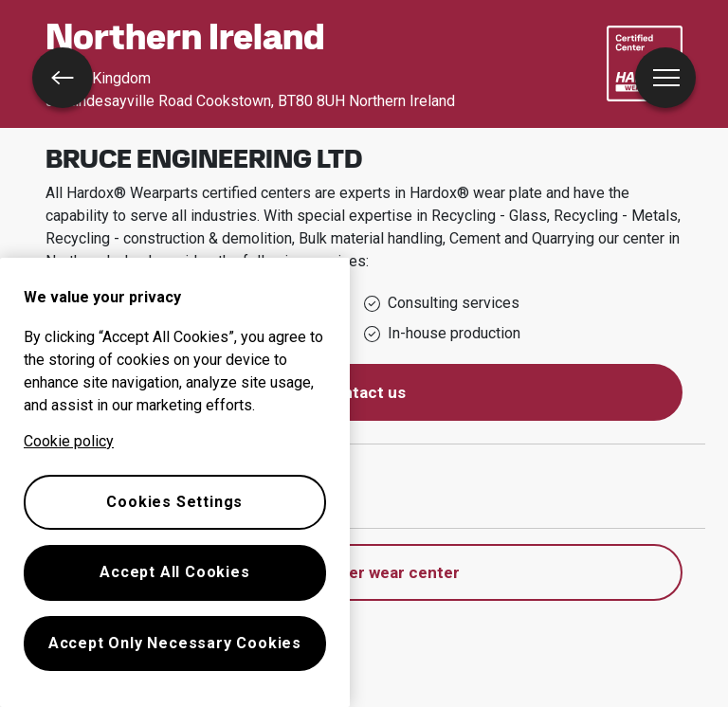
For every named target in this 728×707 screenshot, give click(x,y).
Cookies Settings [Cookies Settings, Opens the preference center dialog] (174, 502)
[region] (175, 482)
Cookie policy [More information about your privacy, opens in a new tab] (69, 441)
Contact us (364, 392)
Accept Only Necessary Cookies (175, 643)
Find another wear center (364, 572)
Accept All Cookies (174, 572)
